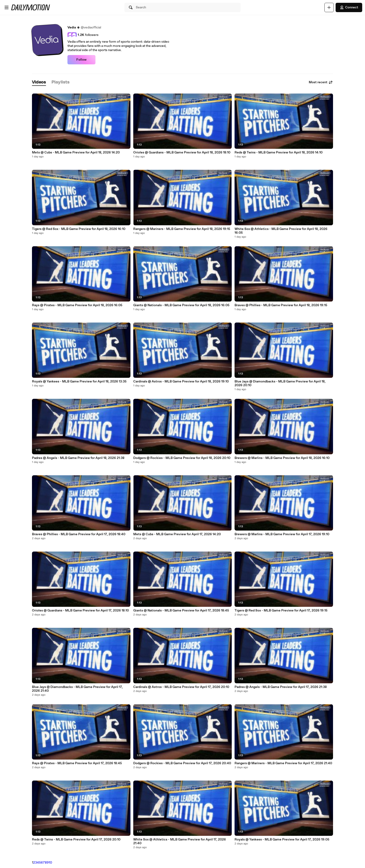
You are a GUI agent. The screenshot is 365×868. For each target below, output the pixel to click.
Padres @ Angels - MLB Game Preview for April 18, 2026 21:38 (78, 458)
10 (50, 863)
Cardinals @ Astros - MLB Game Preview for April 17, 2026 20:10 (181, 687)
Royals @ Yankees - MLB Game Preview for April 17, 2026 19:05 (282, 840)
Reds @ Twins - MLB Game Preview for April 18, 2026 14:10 (279, 153)
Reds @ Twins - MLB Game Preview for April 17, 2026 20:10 (76, 840)
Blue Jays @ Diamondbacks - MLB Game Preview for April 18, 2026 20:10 (280, 383)
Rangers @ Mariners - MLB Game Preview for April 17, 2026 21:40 (283, 763)
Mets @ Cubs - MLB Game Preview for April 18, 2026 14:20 (76, 153)
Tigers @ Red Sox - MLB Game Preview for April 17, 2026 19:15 (281, 611)
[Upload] (329, 7)
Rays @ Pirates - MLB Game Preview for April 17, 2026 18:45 (77, 763)
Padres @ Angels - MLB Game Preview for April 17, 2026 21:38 (281, 687)
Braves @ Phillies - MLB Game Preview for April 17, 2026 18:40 (79, 534)
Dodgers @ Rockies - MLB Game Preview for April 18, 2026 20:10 (182, 458)
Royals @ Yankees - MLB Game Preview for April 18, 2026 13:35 (79, 382)
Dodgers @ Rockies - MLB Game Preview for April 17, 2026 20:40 (182, 763)
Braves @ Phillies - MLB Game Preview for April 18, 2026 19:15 (281, 305)
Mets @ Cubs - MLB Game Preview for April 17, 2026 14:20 (177, 534)
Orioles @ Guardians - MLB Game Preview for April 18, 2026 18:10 (182, 153)
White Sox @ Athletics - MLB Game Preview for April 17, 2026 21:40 (180, 841)
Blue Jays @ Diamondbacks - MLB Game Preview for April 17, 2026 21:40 (77, 689)
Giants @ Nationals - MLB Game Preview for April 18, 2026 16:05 (181, 305)
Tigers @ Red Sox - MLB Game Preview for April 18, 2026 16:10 (79, 229)
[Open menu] (7, 7)
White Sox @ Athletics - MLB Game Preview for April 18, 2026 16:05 (281, 231)
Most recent (321, 82)
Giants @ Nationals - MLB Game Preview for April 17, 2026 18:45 (181, 611)
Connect (349, 7)
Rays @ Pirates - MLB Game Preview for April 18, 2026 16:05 (77, 305)
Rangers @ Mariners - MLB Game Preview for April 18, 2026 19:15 (182, 229)
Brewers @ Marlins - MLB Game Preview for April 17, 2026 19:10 (282, 534)
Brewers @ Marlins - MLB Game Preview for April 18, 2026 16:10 (282, 458)
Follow (81, 60)
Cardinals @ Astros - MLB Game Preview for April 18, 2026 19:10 (181, 382)
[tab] (39, 82)
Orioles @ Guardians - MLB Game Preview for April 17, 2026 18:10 (80, 611)
